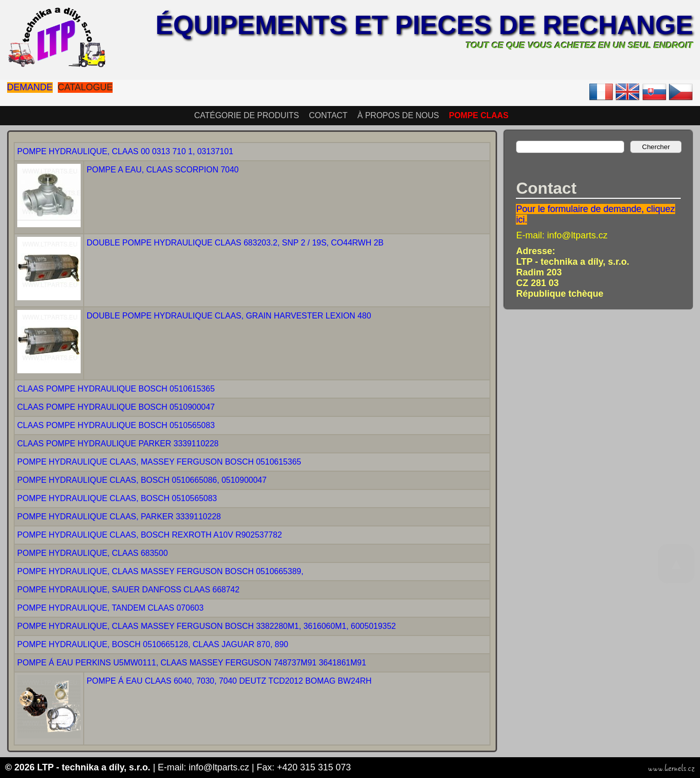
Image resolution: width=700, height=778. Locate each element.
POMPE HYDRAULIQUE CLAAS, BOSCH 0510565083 (117, 498)
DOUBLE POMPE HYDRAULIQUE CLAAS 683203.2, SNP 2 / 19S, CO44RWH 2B (235, 243)
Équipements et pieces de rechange (425, 25)
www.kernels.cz (671, 768)
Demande (30, 87)
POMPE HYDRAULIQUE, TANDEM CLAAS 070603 (111, 608)
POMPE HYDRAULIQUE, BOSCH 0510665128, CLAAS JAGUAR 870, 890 (153, 644)
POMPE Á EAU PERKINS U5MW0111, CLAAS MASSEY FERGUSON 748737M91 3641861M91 (192, 663)
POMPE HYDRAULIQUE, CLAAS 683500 (93, 553)
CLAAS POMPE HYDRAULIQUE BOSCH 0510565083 (116, 425)
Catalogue (85, 87)
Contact (328, 115)
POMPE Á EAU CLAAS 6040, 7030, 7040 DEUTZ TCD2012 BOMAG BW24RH (229, 681)
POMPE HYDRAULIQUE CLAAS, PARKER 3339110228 (119, 517)
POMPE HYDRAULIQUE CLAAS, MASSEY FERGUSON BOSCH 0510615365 (159, 462)
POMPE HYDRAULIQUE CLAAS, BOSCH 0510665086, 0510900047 (142, 480)
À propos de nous (398, 115)
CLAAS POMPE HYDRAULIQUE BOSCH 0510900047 (116, 407)
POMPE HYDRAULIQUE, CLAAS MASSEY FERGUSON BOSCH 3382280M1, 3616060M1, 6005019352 (207, 626)
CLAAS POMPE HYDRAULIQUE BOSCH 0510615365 (116, 389)
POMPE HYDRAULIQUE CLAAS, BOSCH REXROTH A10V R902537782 (150, 535)
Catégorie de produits (247, 115)
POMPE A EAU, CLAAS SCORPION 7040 (163, 170)
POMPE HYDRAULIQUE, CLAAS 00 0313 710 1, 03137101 (125, 151)
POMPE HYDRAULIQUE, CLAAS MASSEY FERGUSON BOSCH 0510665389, (160, 571)
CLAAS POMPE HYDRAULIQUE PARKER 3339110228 (118, 444)
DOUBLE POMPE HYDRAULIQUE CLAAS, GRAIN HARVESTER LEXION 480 (229, 316)
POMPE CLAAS (479, 115)
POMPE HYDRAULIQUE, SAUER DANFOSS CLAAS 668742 (128, 590)
